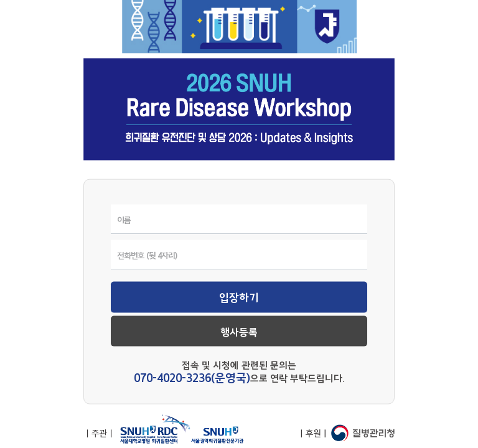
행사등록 (239, 332)
